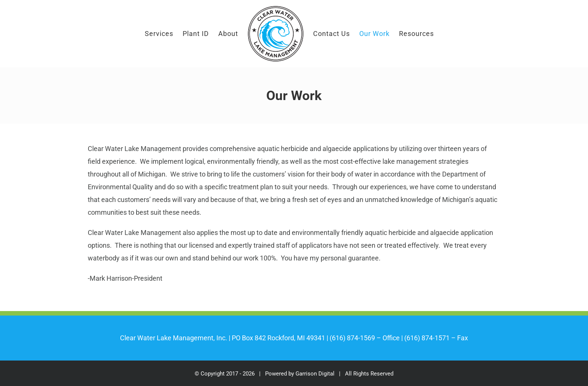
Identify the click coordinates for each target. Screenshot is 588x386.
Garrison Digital (315, 374)
